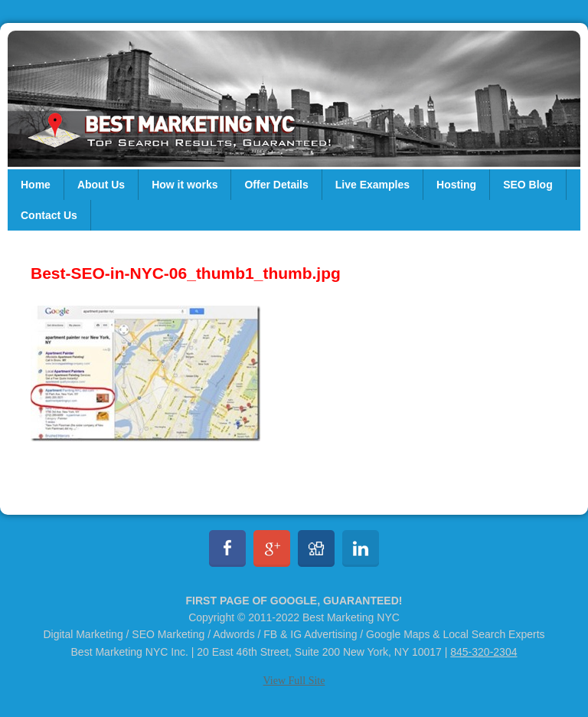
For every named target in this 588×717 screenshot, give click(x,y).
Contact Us (49, 215)
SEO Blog (528, 185)
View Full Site (294, 681)
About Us (101, 185)
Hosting (456, 185)
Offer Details (276, 185)
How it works (185, 185)
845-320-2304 (483, 652)
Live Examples (372, 185)
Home (36, 185)
